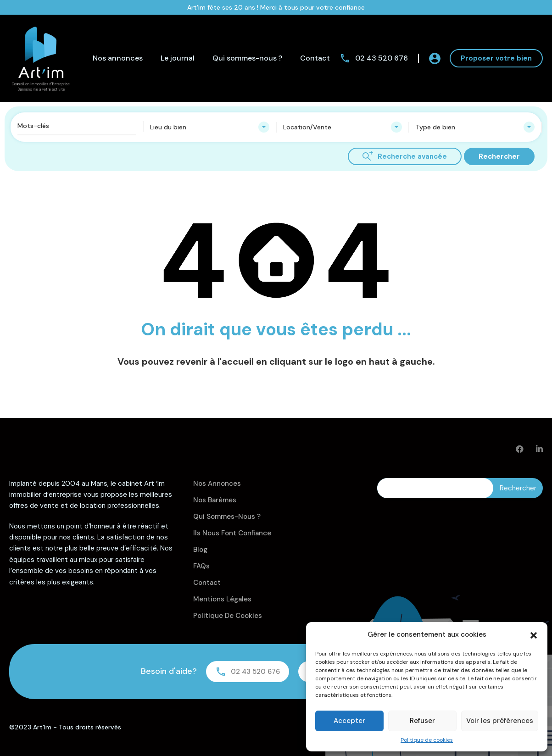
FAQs (201, 566)
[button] (534, 634)
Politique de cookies (427, 740)
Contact (315, 58)
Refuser (422, 721)
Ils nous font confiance (232, 533)
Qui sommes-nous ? (247, 58)
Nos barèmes (215, 500)
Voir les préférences (500, 721)
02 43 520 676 (382, 58)
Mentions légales (222, 599)
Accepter (349, 721)
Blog (200, 550)
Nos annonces (118, 58)
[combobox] (209, 127)
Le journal (178, 58)
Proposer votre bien (496, 58)
